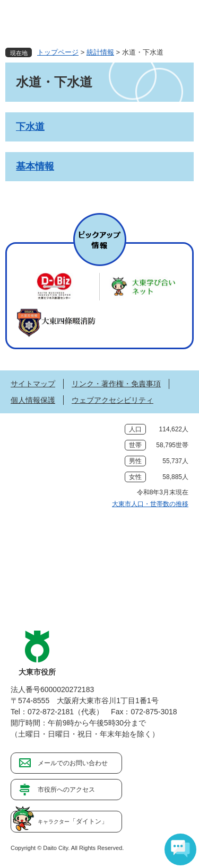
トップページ (58, 52)
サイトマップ (33, 384)
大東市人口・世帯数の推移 (150, 504)
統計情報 (100, 52)
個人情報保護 (33, 400)
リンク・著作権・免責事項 (116, 384)
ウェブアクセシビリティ (113, 400)
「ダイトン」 (73, 821)
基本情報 (35, 166)
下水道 (30, 127)
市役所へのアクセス (66, 790)
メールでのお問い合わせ (73, 763)
